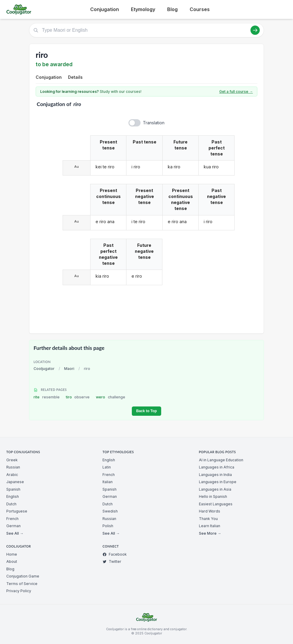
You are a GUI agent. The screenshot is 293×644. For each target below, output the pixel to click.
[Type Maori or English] (146, 30)
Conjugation (105, 9)
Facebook (115, 554)
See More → (210, 533)
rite (47, 397)
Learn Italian (210, 526)
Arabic (12, 475)
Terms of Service (22, 584)
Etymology (143, 9)
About (12, 561)
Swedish (110, 511)
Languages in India (215, 475)
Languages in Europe (218, 482)
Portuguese (17, 511)
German (13, 526)
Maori (69, 369)
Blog (172, 9)
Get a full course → (236, 92)
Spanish (13, 489)
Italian (108, 482)
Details (75, 77)
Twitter (112, 561)
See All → (15, 533)
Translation (154, 123)
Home (12, 554)
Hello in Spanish (213, 496)
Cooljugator (44, 369)
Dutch (11, 504)
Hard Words (210, 511)
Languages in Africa (217, 467)
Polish (108, 526)
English (13, 496)
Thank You (208, 519)
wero (111, 397)
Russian (13, 467)
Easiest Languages (216, 504)
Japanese (15, 482)
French (12, 519)
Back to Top (146, 411)
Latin (107, 467)
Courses (200, 9)
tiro (78, 397)
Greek (12, 460)
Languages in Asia (215, 489)
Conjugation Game (23, 576)
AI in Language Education (221, 460)
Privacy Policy (19, 591)
